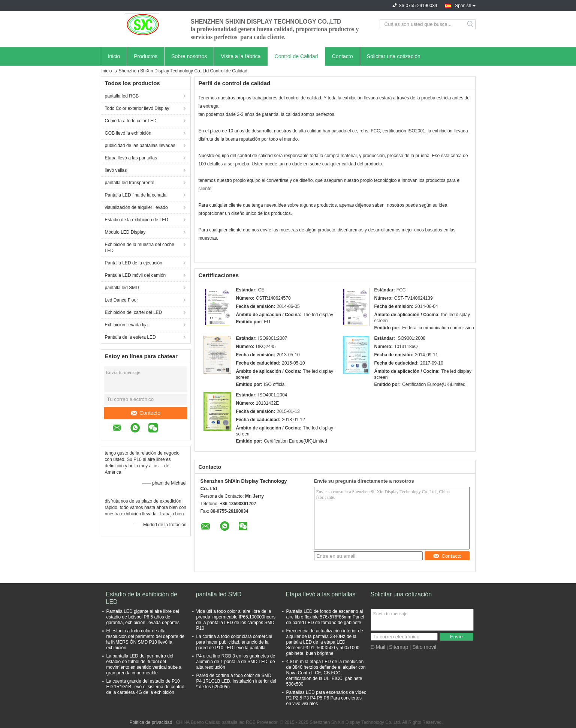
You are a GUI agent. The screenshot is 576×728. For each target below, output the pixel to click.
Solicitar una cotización (394, 56)
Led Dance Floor (122, 300)
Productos (146, 56)
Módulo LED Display (125, 232)
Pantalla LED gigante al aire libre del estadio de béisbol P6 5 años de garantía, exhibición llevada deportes (143, 617)
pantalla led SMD (122, 288)
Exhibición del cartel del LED (134, 312)
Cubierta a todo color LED (131, 121)
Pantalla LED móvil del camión (135, 275)
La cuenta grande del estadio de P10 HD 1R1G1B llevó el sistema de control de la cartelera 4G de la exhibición (145, 687)
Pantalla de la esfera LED (130, 337)
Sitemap (399, 647)
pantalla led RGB (122, 96)
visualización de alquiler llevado (136, 207)
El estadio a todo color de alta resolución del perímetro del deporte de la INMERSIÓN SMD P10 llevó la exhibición (146, 639)
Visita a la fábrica (241, 56)
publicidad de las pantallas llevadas (140, 146)
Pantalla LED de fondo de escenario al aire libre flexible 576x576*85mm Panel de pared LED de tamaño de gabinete (325, 617)
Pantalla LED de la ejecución (134, 263)
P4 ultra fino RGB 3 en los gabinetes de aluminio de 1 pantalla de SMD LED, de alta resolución (236, 662)
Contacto (343, 56)
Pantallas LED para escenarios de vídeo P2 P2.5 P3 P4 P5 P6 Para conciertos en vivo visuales (326, 698)
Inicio (114, 56)
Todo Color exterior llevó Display (137, 108)
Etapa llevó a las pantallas (131, 158)
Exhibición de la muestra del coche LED (140, 248)
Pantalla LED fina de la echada (136, 195)
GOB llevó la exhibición (128, 133)
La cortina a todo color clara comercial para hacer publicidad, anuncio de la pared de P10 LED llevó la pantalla (234, 642)
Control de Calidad (296, 56)
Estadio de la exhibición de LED (137, 220)
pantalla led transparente (130, 183)
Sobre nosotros (189, 56)
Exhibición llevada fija (126, 325)
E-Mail (378, 647)
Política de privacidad (151, 722)
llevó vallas (116, 170)
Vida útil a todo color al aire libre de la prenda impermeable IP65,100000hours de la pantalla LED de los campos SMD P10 (236, 620)
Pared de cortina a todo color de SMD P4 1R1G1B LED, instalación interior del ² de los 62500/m (236, 681)
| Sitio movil (423, 647)
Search (471, 24)
